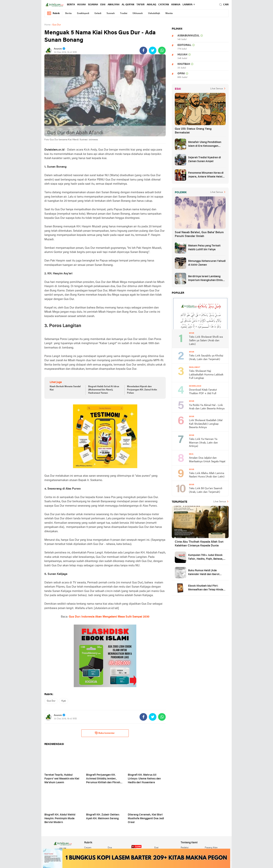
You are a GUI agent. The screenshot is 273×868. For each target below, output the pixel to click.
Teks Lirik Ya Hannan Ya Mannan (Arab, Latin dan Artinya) (203, 443)
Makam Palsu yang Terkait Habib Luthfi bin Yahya (204, 248)
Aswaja (176, 5)
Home (47, 25)
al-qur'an (128, 5)
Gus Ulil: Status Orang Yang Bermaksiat (193, 131)
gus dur (51, 701)
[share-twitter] (153, 50)
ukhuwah (138, 13)
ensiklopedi (83, 13)
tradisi (124, 13)
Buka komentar (105, 733)
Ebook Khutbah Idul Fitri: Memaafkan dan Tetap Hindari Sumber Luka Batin (207, 588)
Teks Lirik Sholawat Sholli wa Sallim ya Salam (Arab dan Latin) (206, 341)
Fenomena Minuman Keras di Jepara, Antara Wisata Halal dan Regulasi (206, 175)
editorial (184, 45)
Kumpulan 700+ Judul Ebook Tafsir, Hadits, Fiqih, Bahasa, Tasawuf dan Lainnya (206, 557)
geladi (98, 13)
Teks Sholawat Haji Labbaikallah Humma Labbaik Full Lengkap (206, 375)
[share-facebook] (143, 50)
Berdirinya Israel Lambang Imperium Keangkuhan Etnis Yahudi (205, 279)
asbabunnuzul (188, 36)
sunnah (111, 13)
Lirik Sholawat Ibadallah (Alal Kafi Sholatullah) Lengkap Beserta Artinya (206, 424)
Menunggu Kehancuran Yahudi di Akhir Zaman (207, 263)
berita (71, 5)
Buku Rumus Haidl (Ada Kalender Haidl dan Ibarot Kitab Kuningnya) (204, 573)
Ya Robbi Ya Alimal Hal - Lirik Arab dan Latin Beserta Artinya (207, 407)
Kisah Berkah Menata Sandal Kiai (65, 388)
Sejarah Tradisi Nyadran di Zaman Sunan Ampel (204, 160)
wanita (169, 13)
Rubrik (53, 13)
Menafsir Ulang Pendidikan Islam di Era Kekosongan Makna (205, 144)
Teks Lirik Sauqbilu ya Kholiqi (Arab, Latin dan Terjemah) (206, 358)
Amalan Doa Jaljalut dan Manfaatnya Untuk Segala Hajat (207, 460)
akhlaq (151, 5)
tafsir (140, 5)
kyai (64, 701)
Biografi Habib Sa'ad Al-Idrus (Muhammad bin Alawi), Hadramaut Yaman (104, 390)
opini (181, 74)
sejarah (93, 5)
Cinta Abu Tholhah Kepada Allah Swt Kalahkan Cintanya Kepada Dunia (199, 544)
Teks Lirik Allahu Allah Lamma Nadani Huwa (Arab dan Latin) (207, 475)
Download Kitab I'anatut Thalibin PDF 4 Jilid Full (203, 392)
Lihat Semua (217, 89)
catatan (164, 5)
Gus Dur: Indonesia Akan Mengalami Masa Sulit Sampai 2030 (109, 617)
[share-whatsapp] (162, 50)
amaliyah (114, 5)
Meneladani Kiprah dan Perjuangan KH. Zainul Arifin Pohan (142, 390)
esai (103, 5)
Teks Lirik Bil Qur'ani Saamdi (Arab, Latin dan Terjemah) (206, 490)
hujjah (81, 5)
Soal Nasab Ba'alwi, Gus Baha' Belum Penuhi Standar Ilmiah (199, 234)
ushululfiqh (154, 13)
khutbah (184, 64)
